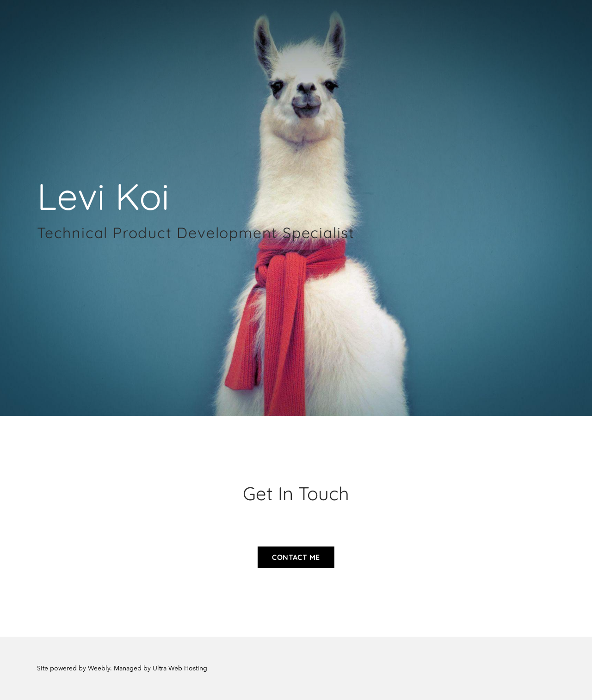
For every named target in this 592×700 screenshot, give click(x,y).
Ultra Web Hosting (180, 668)
